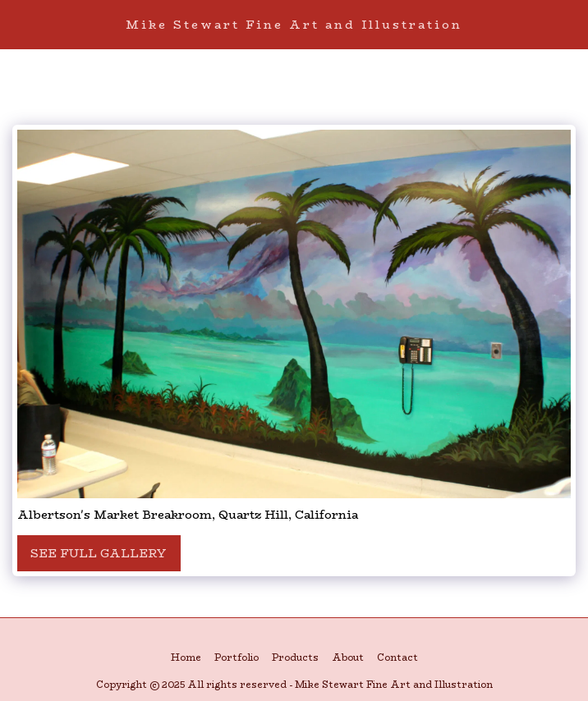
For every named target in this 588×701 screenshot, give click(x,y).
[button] (18, 23)
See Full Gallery (99, 553)
